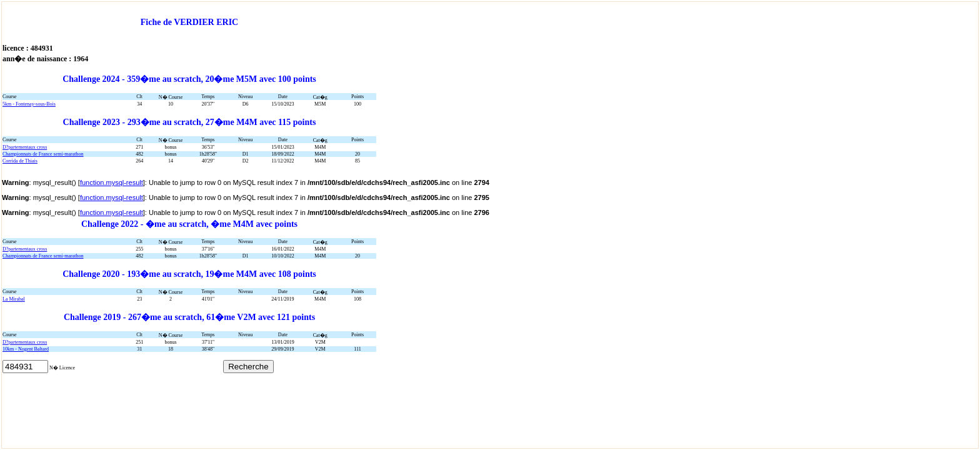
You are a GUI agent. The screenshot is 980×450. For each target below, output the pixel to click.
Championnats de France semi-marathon (43, 154)
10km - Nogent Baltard (26, 349)
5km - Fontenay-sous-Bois (29, 104)
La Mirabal (14, 299)
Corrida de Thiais (20, 161)
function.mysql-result (112, 182)
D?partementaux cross (25, 147)
